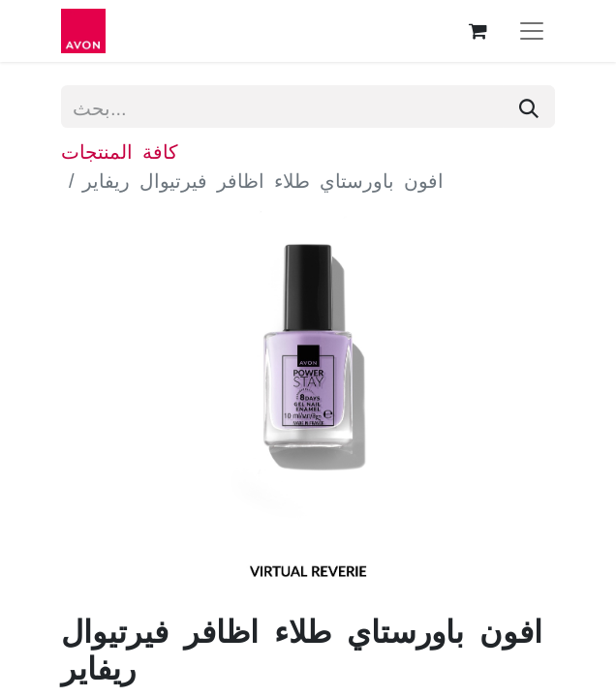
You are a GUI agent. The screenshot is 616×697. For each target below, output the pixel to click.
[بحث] (529, 106)
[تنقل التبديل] (532, 31)
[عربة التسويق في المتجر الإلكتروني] (477, 31)
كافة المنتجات (120, 150)
